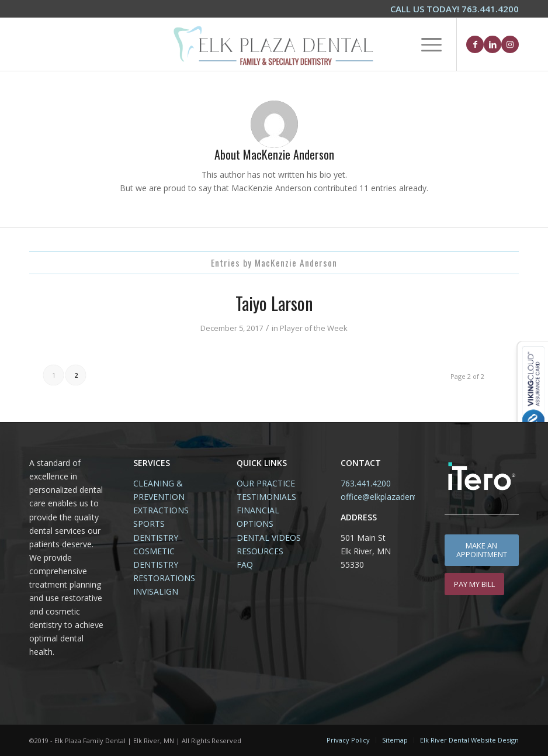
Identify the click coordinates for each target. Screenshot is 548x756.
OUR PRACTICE (266, 483)
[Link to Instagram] (510, 44)
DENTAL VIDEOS (269, 538)
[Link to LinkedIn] (492, 44)
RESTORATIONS (164, 578)
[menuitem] (452, 9)
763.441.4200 (366, 483)
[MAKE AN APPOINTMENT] (482, 550)
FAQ (245, 565)
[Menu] (426, 44)
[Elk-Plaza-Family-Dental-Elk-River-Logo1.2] (274, 44)
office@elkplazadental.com (391, 497)
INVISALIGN (156, 591)
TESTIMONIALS (266, 497)
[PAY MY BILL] (474, 584)
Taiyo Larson (274, 303)
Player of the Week (314, 328)
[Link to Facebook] (475, 44)
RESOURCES (260, 551)
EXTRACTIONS (161, 510)
